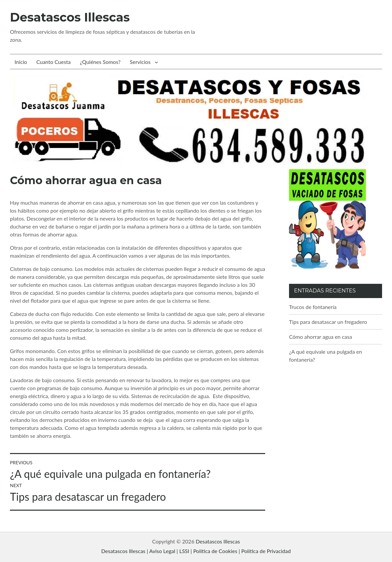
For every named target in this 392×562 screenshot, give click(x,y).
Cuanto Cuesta (54, 62)
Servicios (140, 62)
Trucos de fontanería (313, 307)
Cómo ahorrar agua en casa (320, 337)
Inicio (21, 62)
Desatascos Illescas (70, 17)
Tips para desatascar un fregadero (328, 322)
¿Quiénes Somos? (100, 62)
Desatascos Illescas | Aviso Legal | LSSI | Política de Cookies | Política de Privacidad (196, 551)
